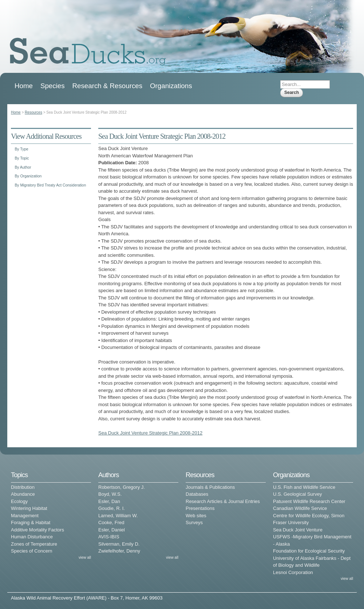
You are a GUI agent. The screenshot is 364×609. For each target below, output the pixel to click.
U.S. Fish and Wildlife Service (304, 487)
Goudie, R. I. (112, 508)
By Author (23, 167)
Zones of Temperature (34, 544)
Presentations (200, 508)
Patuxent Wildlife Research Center (309, 501)
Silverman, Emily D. (119, 544)
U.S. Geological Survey (297, 494)
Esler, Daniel (112, 530)
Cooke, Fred (111, 522)
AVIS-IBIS (109, 537)
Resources (33, 112)
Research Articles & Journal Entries (223, 501)
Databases (197, 494)
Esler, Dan (109, 501)
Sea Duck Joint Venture (298, 530)
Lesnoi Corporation (293, 572)
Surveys (194, 522)
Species (53, 86)
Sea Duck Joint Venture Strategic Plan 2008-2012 (150, 433)
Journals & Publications (210, 487)
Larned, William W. (118, 516)
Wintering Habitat (29, 508)
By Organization (28, 176)
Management (25, 516)
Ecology (19, 501)
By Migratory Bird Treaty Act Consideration (50, 185)
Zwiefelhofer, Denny (119, 551)
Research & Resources (107, 86)
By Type (21, 149)
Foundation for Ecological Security (309, 551)
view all (85, 557)
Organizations (171, 86)
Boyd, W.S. (110, 494)
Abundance (23, 494)
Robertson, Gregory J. (122, 487)
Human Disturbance (32, 537)
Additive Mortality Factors (37, 530)
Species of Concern (31, 551)
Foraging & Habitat (31, 522)
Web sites (196, 516)
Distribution (23, 487)
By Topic (22, 158)
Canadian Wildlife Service (300, 508)
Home (24, 86)
